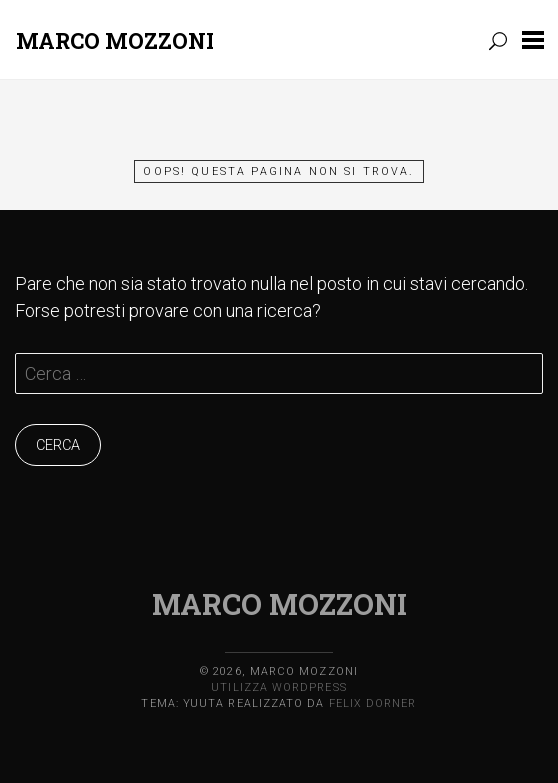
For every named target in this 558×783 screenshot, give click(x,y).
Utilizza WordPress (278, 687)
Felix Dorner (373, 703)
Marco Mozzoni (115, 40)
